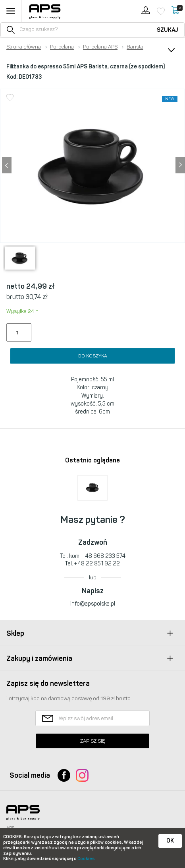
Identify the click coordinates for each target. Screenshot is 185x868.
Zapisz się (92, 741)
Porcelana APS (100, 47)
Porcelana (62, 47)
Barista (135, 47)
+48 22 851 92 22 (97, 564)
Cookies (86, 859)
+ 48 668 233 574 (103, 556)
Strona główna (24, 47)
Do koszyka (93, 356)
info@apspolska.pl (93, 604)
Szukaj (168, 30)
